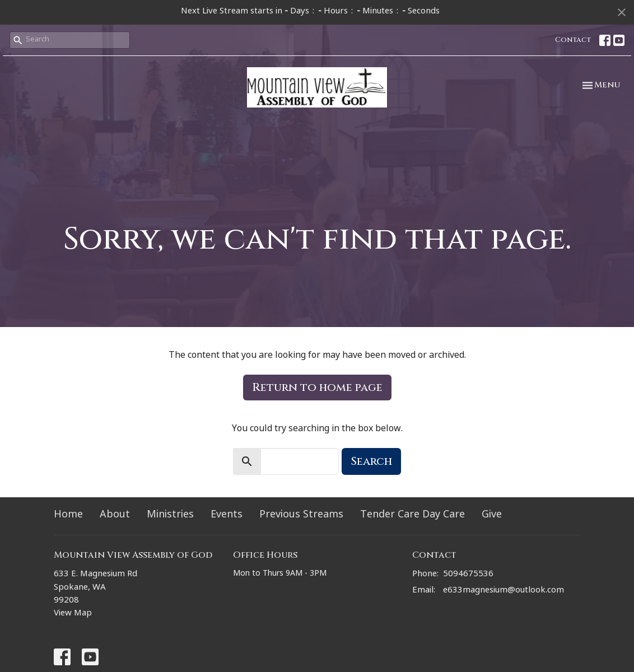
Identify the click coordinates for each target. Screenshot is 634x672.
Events (227, 516)
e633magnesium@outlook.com (504, 591)
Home (68, 516)
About (115, 516)
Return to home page (317, 387)
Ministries (170, 516)
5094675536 (468, 575)
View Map (73, 614)
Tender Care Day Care (412, 516)
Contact (573, 40)
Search (371, 461)
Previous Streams (301, 516)
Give (492, 516)
